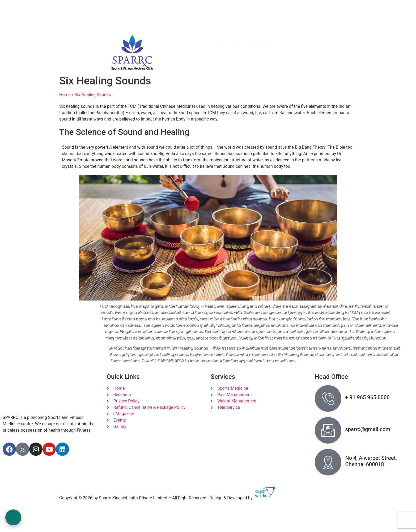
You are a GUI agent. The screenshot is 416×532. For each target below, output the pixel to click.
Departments (267, 41)
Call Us (174, 16)
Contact (278, 55)
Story (256, 55)
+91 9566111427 (257, 26)
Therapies (301, 41)
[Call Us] (148, 16)
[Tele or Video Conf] (224, 16)
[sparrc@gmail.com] (328, 430)
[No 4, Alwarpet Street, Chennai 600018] (328, 462)
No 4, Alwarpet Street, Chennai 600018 (371, 461)
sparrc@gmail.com (81, 19)
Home (220, 41)
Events (326, 41)
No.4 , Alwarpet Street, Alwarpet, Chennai (94, 9)
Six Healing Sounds (93, 95)
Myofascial (227, 55)
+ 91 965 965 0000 (368, 397)
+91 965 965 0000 (183, 26)
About (239, 41)
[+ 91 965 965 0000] (328, 398)
